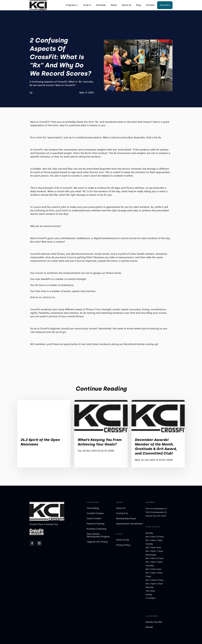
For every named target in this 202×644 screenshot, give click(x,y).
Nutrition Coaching (96, 529)
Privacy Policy (123, 545)
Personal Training (95, 524)
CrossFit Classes (95, 513)
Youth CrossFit (94, 519)
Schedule (101, 5)
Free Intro (165, 5)
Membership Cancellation (130, 524)
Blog (139, 5)
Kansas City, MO (154, 622)
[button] (72, 5)
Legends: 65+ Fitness (97, 542)
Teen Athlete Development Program (98, 535)
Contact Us (122, 513)
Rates (114, 5)
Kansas (149, 627)
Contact (150, 5)
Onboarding (93, 508)
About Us (127, 5)
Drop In (87, 5)
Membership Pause (126, 519)
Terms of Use (123, 540)
